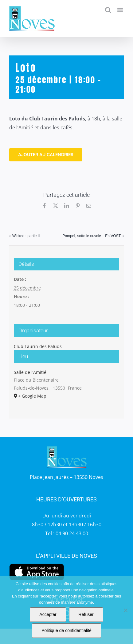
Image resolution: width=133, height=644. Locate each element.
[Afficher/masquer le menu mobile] (121, 10)
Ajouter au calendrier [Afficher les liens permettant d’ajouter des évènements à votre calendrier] (46, 155)
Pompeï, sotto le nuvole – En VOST (92, 236)
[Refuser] (125, 610)
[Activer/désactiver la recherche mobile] (108, 10)
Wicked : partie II (26, 236)
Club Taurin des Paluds (38, 346)
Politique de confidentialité (66, 630)
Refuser (86, 614)
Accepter (48, 614)
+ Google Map (32, 396)
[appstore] (37, 565)
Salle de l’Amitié (30, 372)
